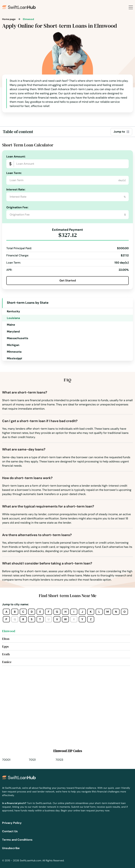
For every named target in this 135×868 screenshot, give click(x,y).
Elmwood (9, 631)
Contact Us (10, 831)
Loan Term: (14, 173)
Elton (6, 639)
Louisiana (13, 318)
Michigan (13, 345)
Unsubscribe (11, 848)
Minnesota (14, 352)
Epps (5, 646)
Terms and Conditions (17, 840)
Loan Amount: (16, 157)
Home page (9, 19)
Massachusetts (18, 338)
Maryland (13, 332)
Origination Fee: (17, 207)
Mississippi (14, 358)
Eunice (7, 662)
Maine (11, 325)
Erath (6, 654)
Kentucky (13, 311)
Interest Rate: (16, 189)
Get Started (68, 280)
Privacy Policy (12, 823)
